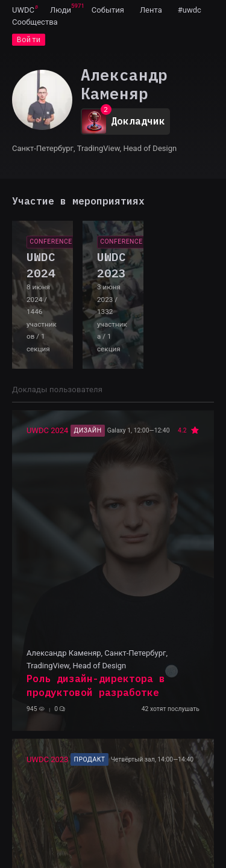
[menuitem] (23, 10)
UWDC (23, 10)
